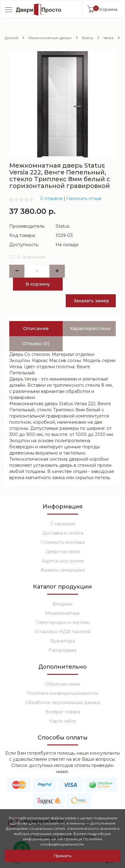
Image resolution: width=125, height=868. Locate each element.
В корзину (37, 284)
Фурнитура (63, 628)
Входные (62, 591)
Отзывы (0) (36, 331)
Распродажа (62, 637)
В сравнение (27, 257)
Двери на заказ (63, 539)
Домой (11, 38)
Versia (108, 38)
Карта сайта (63, 708)
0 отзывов (51, 198)
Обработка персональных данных (63, 690)
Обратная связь (62, 671)
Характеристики (91, 316)
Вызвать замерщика (63, 557)
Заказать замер (93, 288)
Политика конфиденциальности (62, 680)
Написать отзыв (84, 198)
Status (87, 38)
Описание (36, 316)
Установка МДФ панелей (63, 619)
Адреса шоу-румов (62, 548)
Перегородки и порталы (63, 609)
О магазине (63, 511)
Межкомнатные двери (50, 38)
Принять (62, 856)
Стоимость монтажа (63, 529)
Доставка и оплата (63, 520)
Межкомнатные (62, 600)
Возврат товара (63, 699)
